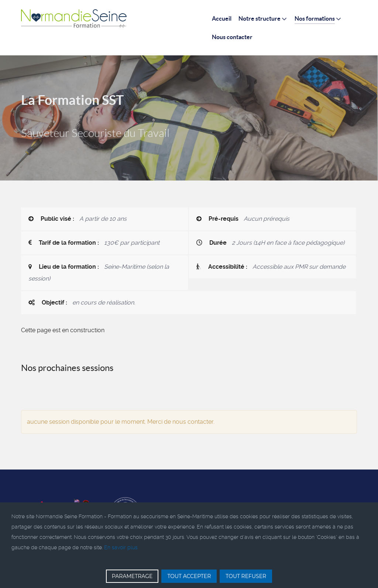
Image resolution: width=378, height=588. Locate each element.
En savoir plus (121, 547)
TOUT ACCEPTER (189, 576)
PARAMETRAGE (132, 576)
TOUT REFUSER (246, 576)
